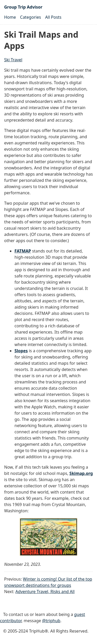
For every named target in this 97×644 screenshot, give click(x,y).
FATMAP (23, 251)
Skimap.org (81, 473)
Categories (31, 17)
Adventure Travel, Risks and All (45, 592)
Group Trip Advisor (23, 7)
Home (10, 17)
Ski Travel (13, 60)
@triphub (51, 621)
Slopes (21, 351)
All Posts (53, 17)
